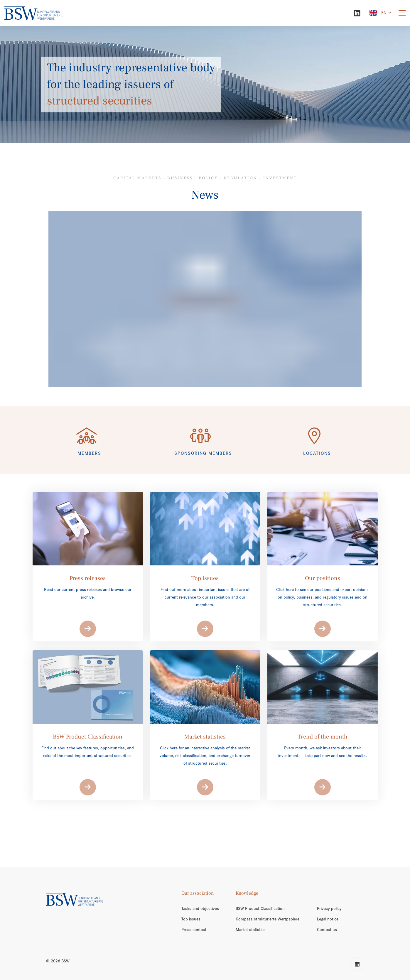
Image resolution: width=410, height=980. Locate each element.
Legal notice (328, 919)
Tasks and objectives (200, 908)
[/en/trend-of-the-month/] (205, 299)
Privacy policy (329, 908)
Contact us (327, 930)
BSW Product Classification (260, 908)
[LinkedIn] (357, 13)
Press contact (194, 930)
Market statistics (251, 930)
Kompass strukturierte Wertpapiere (268, 919)
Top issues (191, 919)
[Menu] (402, 13)
